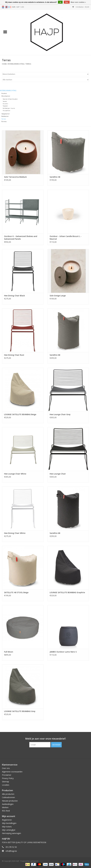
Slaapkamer (6, 114)
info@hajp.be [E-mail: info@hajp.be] (11, 851)
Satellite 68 (55, 355)
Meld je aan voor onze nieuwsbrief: (46, 739)
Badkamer (5, 116)
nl (3, 7)
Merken (5, 807)
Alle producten (8, 794)
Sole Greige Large (58, 296)
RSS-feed (6, 811)
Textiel (5, 101)
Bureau (4, 121)
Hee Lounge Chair (58, 474)
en (6, 7)
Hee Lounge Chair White (15, 474)
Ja (60, 2)
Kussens (5, 104)
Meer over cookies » (78, 2)
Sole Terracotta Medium (15, 177)
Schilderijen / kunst (9, 108)
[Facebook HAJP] (41, 753)
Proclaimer (7, 775)
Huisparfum (6, 111)
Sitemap (5, 782)
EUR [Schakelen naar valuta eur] (14, 7)
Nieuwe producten (10, 801)
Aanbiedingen (8, 804)
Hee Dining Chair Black (14, 296)
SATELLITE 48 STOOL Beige (16, 592)
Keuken (4, 93)
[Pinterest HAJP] (46, 753)
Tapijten (5, 106)
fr (10, 7)
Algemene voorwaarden (12, 772)
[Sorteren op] (45, 74)
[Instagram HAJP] (50, 753)
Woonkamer (6, 96)
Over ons (6, 768)
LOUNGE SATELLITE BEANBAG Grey (20, 711)
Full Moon (9, 652)
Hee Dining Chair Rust (14, 355)
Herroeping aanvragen (11, 833)
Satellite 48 (55, 177)
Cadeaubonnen (8, 797)
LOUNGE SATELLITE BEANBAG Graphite (67, 592)
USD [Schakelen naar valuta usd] (22, 7)
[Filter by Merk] (45, 80)
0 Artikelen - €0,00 (81, 7)
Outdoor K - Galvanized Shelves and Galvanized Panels (21, 238)
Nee (67, 2)
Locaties (6, 785)
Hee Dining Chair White (15, 533)
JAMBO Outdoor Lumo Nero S (63, 652)
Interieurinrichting (16, 64)
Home (4, 64)
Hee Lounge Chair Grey (60, 414)
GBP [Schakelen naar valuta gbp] (18, 7)
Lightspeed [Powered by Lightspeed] (34, 861)
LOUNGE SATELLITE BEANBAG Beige (20, 414)
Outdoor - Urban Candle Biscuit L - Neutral (66, 238)
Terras (28, 64)
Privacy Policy (8, 778)
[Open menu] (5, 32)
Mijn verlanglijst (9, 830)
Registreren (7, 820)
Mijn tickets (7, 827)
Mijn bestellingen (9, 823)
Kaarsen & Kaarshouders (10, 99)
